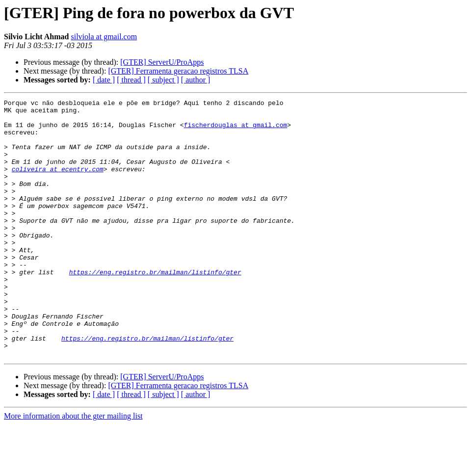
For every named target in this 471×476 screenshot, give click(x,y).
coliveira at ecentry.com (58, 184)
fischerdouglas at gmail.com (236, 131)
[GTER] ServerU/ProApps (162, 62)
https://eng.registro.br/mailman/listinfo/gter (155, 307)
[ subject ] (163, 80)
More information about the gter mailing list (73, 467)
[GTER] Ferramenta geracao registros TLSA (178, 71)
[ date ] (104, 80)
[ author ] (196, 80)
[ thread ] (131, 80)
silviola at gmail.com (104, 37)
